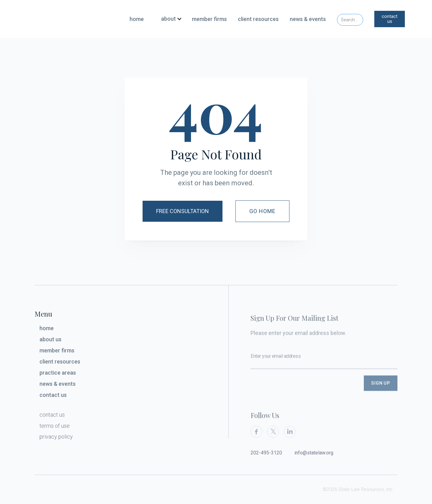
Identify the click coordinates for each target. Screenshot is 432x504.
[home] (71, 19)
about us (50, 341)
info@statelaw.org (314, 459)
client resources (258, 19)
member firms (209, 19)
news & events (308, 19)
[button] (169, 19)
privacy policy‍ (56, 438)
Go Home (263, 211)
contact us (390, 19)
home (137, 19)
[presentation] (297, 393)
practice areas (58, 374)
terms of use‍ (55, 428)
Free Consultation (183, 211)
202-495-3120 (266, 459)
